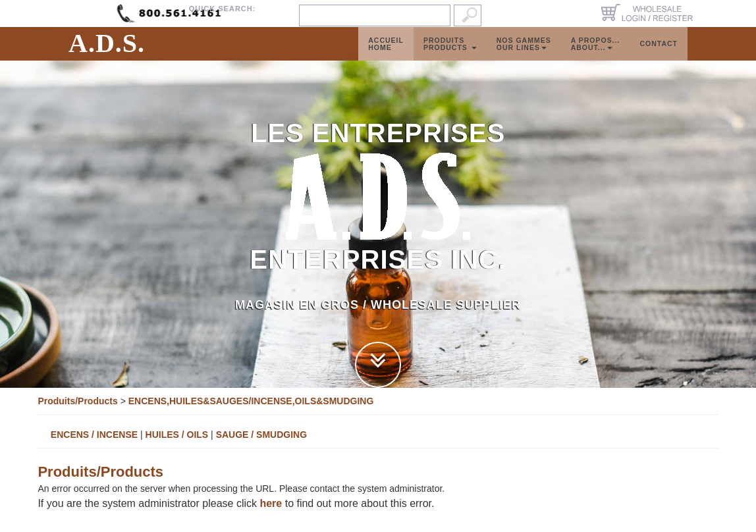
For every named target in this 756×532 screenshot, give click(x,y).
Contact (659, 57)
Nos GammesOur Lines (524, 57)
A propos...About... (596, 57)
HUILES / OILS (177, 435)
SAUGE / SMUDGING (261, 435)
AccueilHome (386, 57)
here (271, 503)
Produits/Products (77, 401)
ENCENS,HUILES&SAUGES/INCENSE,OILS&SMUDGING (251, 401)
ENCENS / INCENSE (94, 435)
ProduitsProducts (450, 57)
